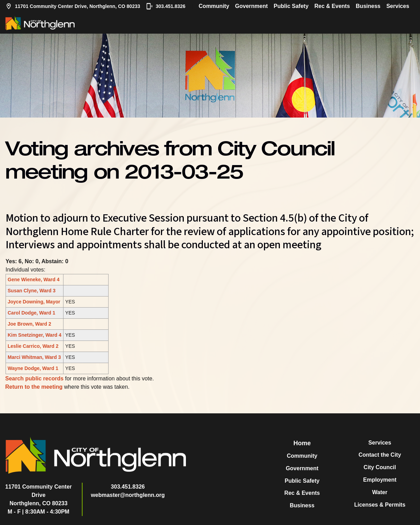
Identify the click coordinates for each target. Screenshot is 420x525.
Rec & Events (332, 6)
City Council (380, 467)
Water (380, 492)
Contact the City (380, 455)
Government (251, 6)
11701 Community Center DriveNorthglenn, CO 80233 (38, 495)
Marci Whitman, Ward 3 (34, 357)
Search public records (34, 378)
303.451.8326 (166, 6)
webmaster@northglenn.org (128, 495)
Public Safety (291, 6)
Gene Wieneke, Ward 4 (34, 279)
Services (398, 6)
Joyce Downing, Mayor (34, 302)
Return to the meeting (34, 387)
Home (302, 443)
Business (368, 6)
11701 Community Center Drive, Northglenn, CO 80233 (73, 6)
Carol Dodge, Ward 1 (31, 313)
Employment (380, 480)
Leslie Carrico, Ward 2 (33, 346)
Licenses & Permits (380, 505)
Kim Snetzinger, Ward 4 (35, 335)
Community (214, 6)
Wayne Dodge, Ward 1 (33, 368)
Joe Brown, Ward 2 (29, 324)
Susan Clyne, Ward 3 (32, 291)
